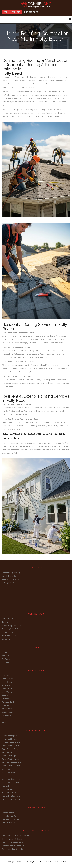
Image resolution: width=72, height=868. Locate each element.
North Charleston (8, 682)
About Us (5, 656)
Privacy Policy (60, 862)
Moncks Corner (8, 712)
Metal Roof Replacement (11, 779)
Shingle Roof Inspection (11, 766)
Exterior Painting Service (11, 813)
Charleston (6, 675)
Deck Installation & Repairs (12, 839)
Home (4, 652)
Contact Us (6, 662)
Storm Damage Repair (10, 749)
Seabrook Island (8, 719)
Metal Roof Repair (9, 773)
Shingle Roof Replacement (12, 762)
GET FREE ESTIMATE (12, 12)
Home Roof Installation (11, 739)
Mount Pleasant (8, 679)
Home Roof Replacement (12, 742)
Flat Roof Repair (8, 789)
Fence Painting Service (10, 819)
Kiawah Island (7, 709)
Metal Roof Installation (10, 776)
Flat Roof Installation (10, 793)
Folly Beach (6, 705)
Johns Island (7, 695)
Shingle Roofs (7, 752)
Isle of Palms (7, 692)
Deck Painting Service (10, 823)
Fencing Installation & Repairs (13, 842)
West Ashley (7, 716)
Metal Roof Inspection (10, 783)
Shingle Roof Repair (9, 756)
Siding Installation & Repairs (12, 849)
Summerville (7, 699)
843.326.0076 (31, 12)
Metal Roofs (6, 769)
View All (5, 722)
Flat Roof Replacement (11, 796)
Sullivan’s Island (8, 702)
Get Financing (7, 659)
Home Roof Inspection (11, 746)
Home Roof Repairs (9, 736)
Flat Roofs (6, 786)
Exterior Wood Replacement (13, 846)
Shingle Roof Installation (11, 759)
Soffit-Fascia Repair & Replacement (15, 836)
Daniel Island (7, 689)
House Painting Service (11, 816)
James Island (7, 685)
